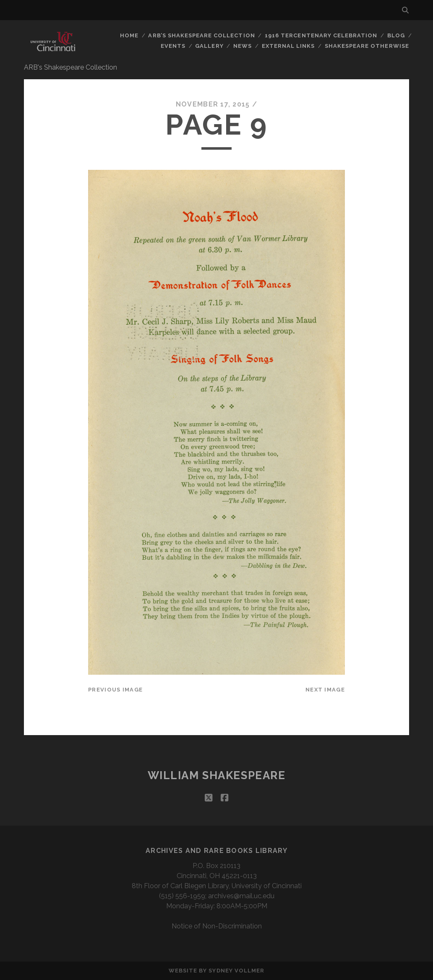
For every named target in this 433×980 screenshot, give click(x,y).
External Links (288, 46)
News (243, 46)
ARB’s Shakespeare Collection (201, 35)
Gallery (209, 46)
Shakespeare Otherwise (367, 46)
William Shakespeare (217, 775)
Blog (396, 35)
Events (173, 46)
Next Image (325, 690)
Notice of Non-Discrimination (217, 926)
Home (129, 35)
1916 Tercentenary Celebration (321, 35)
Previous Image (115, 690)
